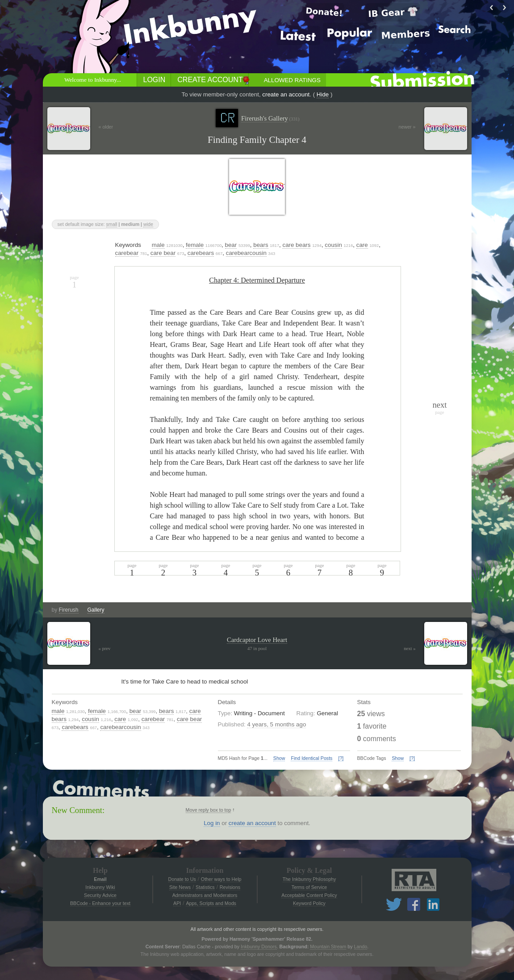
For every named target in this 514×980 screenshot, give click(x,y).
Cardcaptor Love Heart (257, 640)
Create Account (210, 80)
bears (261, 245)
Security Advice (100, 895)
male (158, 245)
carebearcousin (246, 253)
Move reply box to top (209, 810)
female (195, 245)
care (362, 245)
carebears (201, 253)
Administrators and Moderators (205, 895)
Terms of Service (309, 887)
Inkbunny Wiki (100, 887)
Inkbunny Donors (259, 947)
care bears (296, 245)
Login (155, 80)
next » (410, 648)
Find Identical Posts (311, 758)
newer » (407, 127)
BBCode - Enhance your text (100, 903)
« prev (105, 648)
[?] (341, 758)
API (177, 903)
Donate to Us (182, 879)
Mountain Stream (328, 947)
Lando (361, 947)
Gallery (96, 610)
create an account (286, 94)
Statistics (205, 887)
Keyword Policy (309, 903)
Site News (180, 887)
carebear (127, 253)
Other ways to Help (221, 879)
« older (106, 127)
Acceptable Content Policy (309, 895)
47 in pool (257, 648)
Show (279, 758)
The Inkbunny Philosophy (309, 879)
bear (231, 245)
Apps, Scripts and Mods (211, 903)
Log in (212, 823)
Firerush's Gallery (270, 119)
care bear (163, 253)
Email (100, 879)
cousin (333, 245)
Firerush (69, 610)
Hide (323, 94)
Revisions (230, 887)
